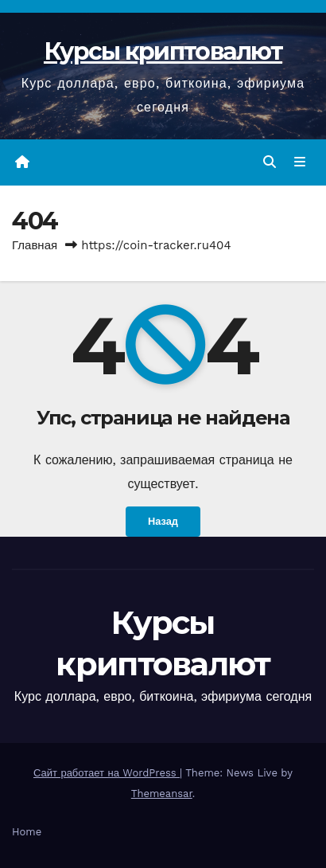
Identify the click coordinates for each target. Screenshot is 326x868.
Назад (163, 521)
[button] (270, 162)
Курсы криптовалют (163, 51)
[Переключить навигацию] (300, 162)
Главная (35, 245)
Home (27, 832)
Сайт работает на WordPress (107, 773)
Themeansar (162, 794)
